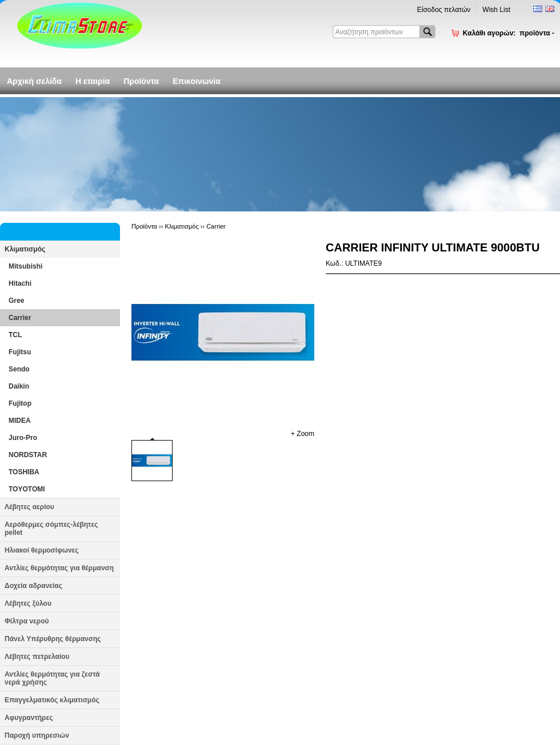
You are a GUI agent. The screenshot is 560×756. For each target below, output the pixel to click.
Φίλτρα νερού (27, 621)
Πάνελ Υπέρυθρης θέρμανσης (53, 639)
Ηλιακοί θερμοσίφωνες (42, 550)
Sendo (19, 369)
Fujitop (20, 403)
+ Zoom (303, 434)
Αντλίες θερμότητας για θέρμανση (59, 568)
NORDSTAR (28, 455)
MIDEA (20, 421)
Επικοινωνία (197, 81)
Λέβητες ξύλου (28, 603)
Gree (16, 301)
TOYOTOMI (27, 489)
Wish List (496, 10)
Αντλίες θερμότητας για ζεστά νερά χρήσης (52, 678)
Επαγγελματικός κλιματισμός (52, 700)
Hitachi (20, 283)
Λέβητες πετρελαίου (37, 657)
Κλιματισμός (25, 249)
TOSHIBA (24, 472)
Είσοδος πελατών (444, 10)
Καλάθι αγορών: (509, 33)
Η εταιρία (93, 81)
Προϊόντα (141, 81)
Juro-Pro (23, 438)
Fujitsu (20, 352)
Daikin (19, 386)
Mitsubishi (25, 266)
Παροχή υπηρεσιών (37, 735)
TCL (15, 335)
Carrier (20, 318)
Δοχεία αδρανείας (33, 586)
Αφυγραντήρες (29, 718)
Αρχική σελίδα (34, 81)
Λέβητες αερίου (29, 507)
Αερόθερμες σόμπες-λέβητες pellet (51, 529)
